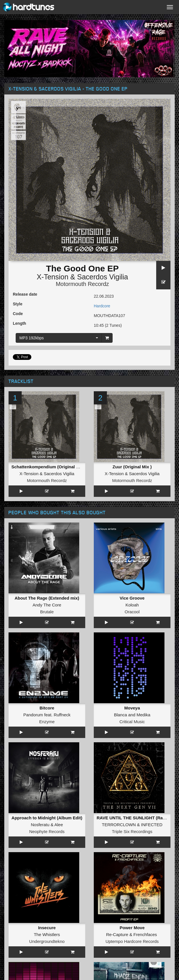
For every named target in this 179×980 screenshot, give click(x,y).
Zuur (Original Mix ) (132, 467)
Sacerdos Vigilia (102, 277)
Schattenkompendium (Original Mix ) (49, 467)
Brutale (47, 612)
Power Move (132, 928)
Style (18, 304)
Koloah (132, 605)
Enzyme (47, 722)
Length (20, 323)
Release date (25, 294)
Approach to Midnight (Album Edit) (47, 818)
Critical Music (132, 722)
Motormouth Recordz (83, 284)
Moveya (132, 708)
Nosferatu (40, 825)
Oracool (132, 612)
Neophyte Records (47, 831)
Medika (143, 715)
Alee (59, 825)
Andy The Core (47, 605)
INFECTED (152, 825)
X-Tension (53, 277)
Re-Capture (117, 934)
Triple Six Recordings (132, 831)
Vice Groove (132, 598)
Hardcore (102, 306)
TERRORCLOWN (119, 825)
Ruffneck (62, 715)
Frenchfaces (145, 934)
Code (18, 314)
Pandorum (33, 715)
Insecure (47, 928)
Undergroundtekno (47, 941)
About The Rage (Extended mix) (47, 598)
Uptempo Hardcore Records (132, 941)
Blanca (121, 715)
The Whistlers (47, 934)
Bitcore (47, 708)
